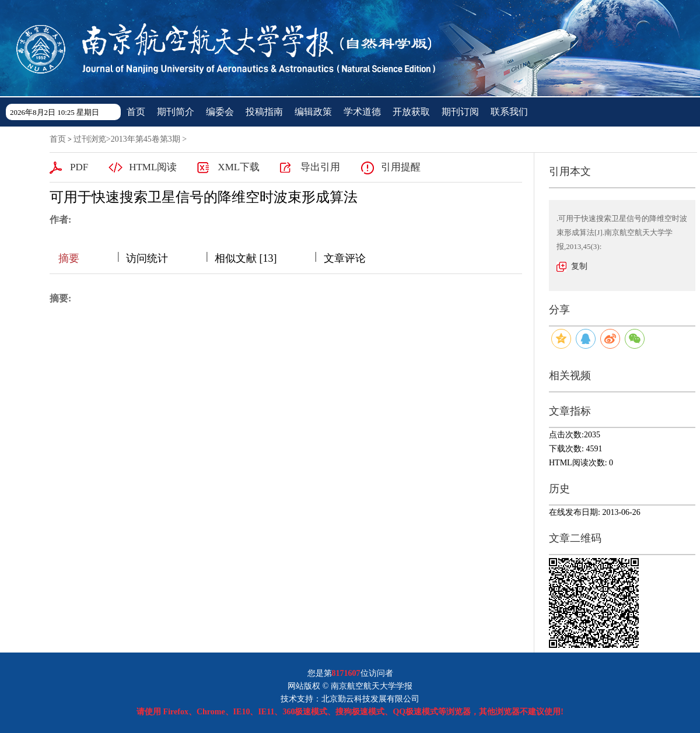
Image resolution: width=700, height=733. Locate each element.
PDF (79, 167)
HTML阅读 (153, 167)
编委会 (220, 112)
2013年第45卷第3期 (146, 139)
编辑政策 (313, 112)
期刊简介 (176, 112)
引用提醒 (401, 167)
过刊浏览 (90, 139)
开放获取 (411, 112)
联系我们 (509, 112)
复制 (579, 266)
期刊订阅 (460, 112)
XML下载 (239, 167)
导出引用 (320, 167)
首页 (136, 112)
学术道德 (362, 112)
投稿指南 (264, 112)
